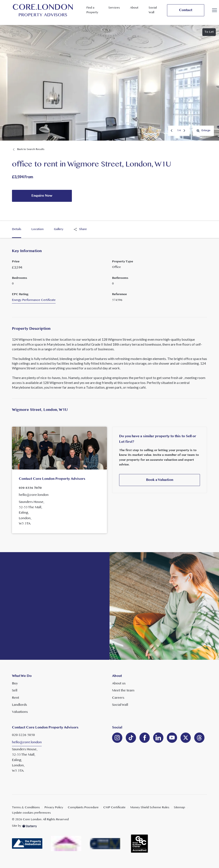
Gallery (59, 229)
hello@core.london (34, 495)
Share (80, 229)
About (134, 8)
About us (119, 684)
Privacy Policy (54, 808)
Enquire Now (42, 196)
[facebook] (145, 738)
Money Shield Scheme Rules (150, 808)
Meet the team (123, 691)
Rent (16, 698)
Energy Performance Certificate (34, 300)
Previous (172, 131)
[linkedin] (131, 738)
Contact (186, 10)
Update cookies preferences (31, 813)
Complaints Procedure (83, 808)
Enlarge (203, 131)
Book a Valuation (160, 480)
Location (38, 229)
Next (185, 131)
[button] (215, 10)
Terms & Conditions (26, 808)
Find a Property (92, 10)
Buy (15, 684)
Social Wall (153, 10)
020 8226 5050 (30, 488)
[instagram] (117, 738)
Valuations (20, 712)
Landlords (19, 705)
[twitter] (186, 738)
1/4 (179, 131)
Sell (15, 691)
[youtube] (172, 738)
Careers (118, 698)
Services (114, 8)
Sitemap (179, 808)
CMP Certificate (114, 808)
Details (17, 229)
